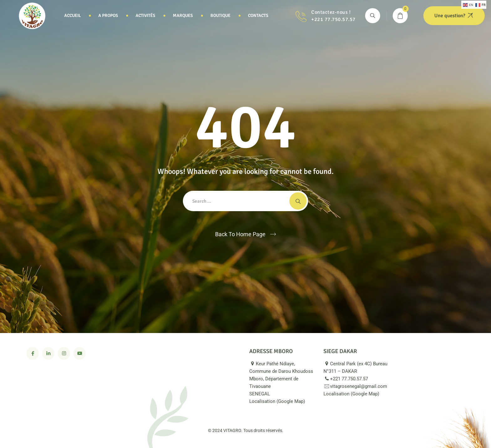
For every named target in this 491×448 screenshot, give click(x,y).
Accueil (72, 16)
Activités (145, 16)
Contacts (258, 16)
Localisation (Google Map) (281, 401)
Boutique (220, 16)
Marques (183, 16)
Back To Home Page (240, 234)
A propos (108, 16)
